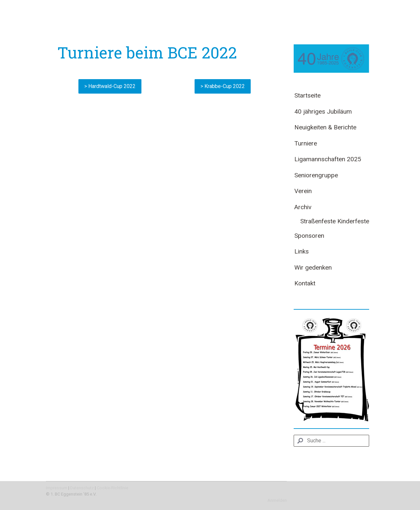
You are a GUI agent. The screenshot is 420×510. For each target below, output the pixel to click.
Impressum (57, 488)
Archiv (303, 207)
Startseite (307, 95)
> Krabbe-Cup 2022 (223, 86)
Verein (303, 191)
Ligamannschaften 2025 (328, 159)
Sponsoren (309, 236)
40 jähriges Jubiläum (323, 111)
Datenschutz (82, 488)
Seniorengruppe (316, 175)
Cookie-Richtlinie (113, 488)
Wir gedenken (313, 267)
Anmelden (277, 500)
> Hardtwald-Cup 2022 (110, 86)
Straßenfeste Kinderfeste (335, 221)
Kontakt (305, 283)
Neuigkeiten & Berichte (325, 127)
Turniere (306, 143)
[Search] (331, 441)
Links (302, 251)
